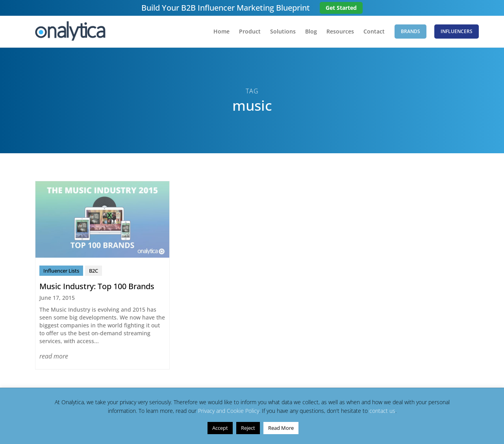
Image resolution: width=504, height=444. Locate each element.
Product (250, 32)
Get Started (341, 8)
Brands (410, 31)
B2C (94, 271)
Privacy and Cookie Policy (229, 411)
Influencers (457, 31)
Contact (374, 32)
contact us (382, 411)
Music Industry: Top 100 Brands (97, 286)
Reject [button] (248, 428)
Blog (311, 32)
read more (54, 356)
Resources (340, 32)
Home (221, 32)
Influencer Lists (61, 271)
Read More (281, 428)
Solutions (283, 32)
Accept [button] (220, 428)
